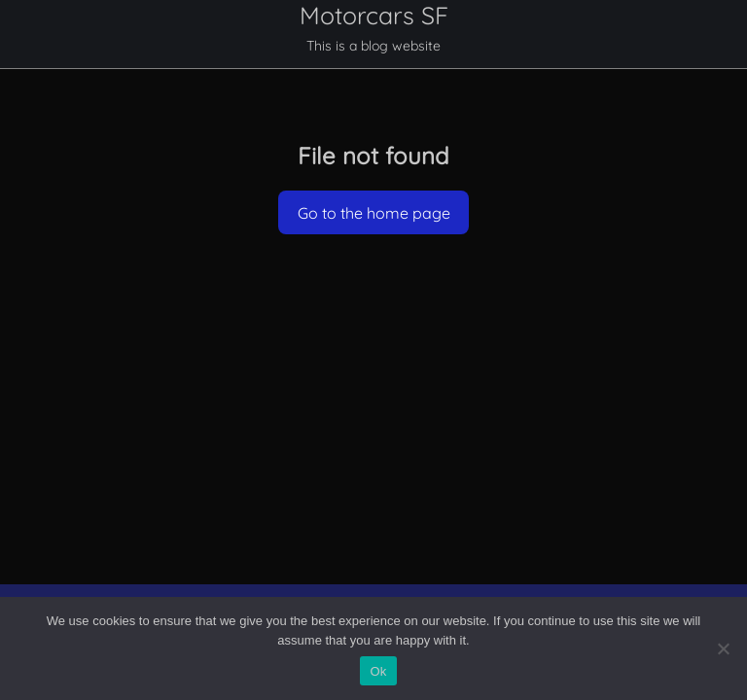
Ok (378, 671)
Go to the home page (374, 213)
